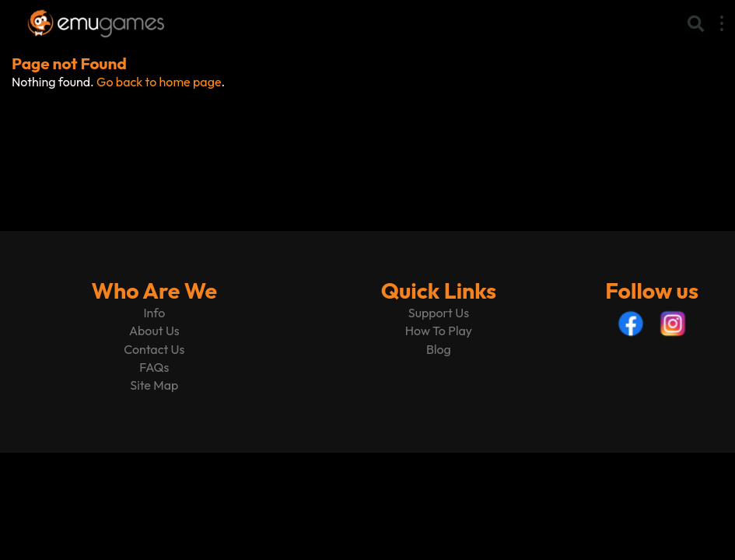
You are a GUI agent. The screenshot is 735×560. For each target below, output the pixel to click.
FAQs (154, 367)
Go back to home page (159, 82)
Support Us (439, 313)
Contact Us (154, 349)
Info (154, 313)
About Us (154, 331)
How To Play (439, 331)
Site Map (154, 385)
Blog (439, 349)
